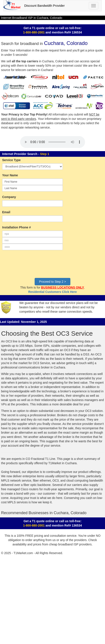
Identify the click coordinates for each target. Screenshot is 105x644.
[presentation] (35, 266)
